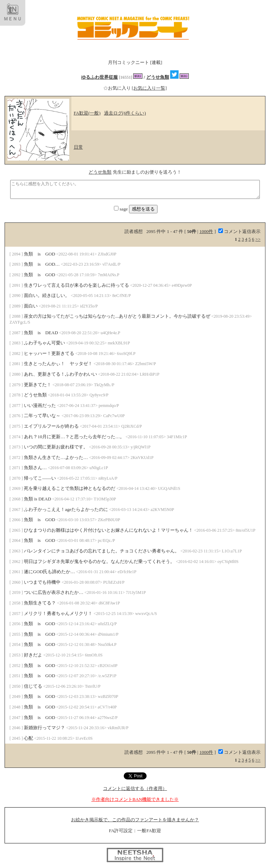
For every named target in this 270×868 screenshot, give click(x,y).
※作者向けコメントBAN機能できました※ (135, 799)
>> (258, 239)
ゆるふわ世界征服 (99, 77)
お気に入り (118, 88)
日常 (78, 147)
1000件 (206, 231)
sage (121, 209)
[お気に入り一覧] (149, 88)
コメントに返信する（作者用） (135, 788)
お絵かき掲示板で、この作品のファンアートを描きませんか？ (135, 820)
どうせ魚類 (158, 77)
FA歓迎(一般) (87, 113)
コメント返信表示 (239, 231)
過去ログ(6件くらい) (125, 113)
